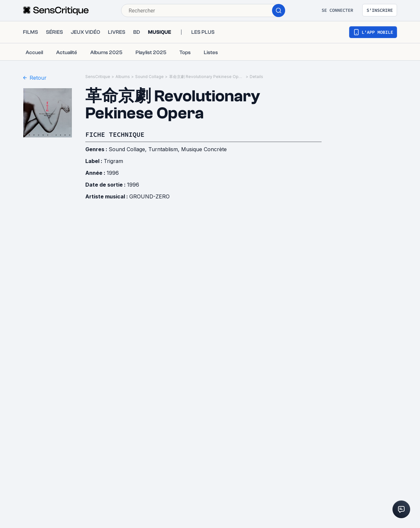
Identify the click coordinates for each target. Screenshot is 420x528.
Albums (123, 77)
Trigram (113, 161)
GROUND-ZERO (149, 196)
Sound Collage (149, 77)
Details (256, 77)
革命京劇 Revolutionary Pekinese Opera (207, 77)
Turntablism (163, 149)
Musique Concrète (204, 149)
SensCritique (98, 77)
